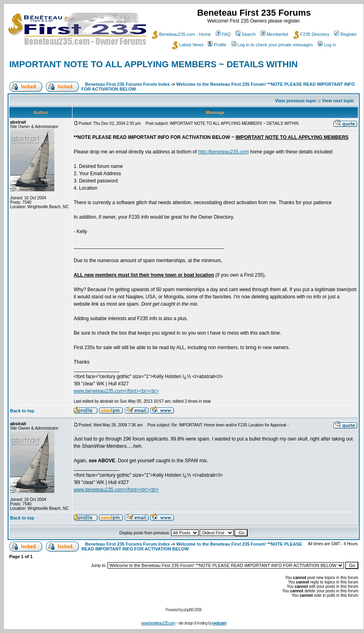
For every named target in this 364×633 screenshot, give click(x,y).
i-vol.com (219, 623)
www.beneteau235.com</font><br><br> (116, 391)
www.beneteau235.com (158, 623)
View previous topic (296, 101)
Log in (327, 45)
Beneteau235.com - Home (181, 34)
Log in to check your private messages (272, 45)
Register (345, 34)
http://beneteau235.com (223, 152)
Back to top (22, 411)
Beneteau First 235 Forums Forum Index (127, 84)
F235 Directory (311, 34)
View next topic (338, 101)
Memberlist (274, 34)
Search (246, 34)
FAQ (223, 34)
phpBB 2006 (193, 610)
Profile (217, 45)
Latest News (188, 45)
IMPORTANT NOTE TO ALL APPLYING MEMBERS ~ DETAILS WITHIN (153, 64)
